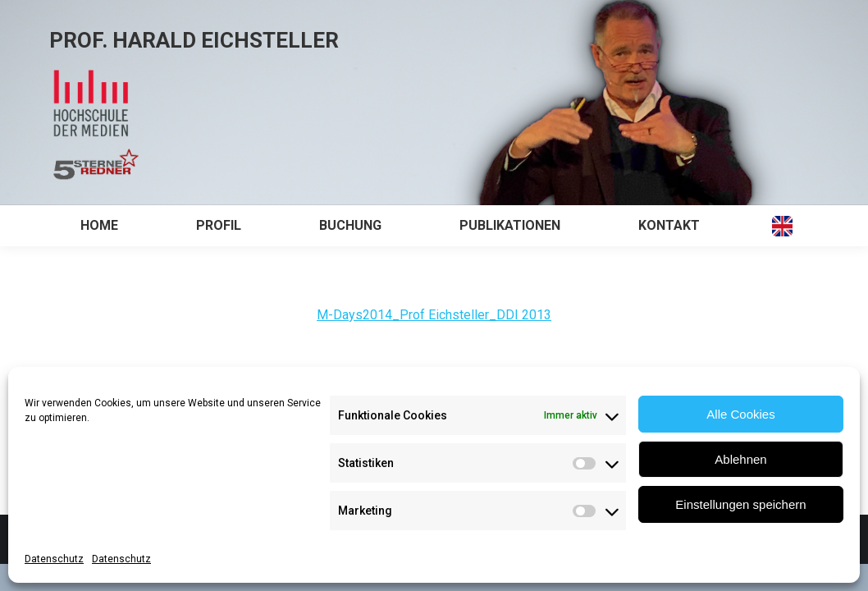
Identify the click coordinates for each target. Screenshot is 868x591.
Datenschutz (54, 559)
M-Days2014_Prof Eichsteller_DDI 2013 (434, 315)
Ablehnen (740, 459)
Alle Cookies (740, 414)
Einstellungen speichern (740, 504)
